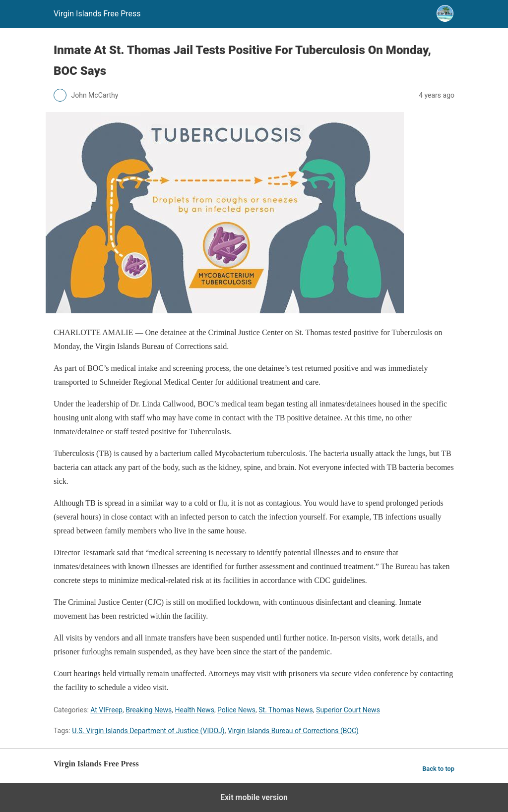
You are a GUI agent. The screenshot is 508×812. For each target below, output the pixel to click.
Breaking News (149, 710)
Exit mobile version (254, 797)
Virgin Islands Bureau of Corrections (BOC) (293, 731)
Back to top (438, 769)
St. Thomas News (286, 710)
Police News (236, 710)
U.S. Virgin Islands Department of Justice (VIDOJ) (148, 731)
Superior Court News (348, 710)
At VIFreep (106, 710)
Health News (195, 710)
